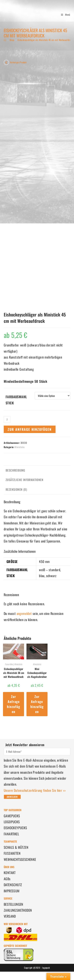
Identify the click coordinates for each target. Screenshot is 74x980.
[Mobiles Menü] (64, 15)
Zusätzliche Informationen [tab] (24, 480)
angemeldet (24, 613)
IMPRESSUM (12, 891)
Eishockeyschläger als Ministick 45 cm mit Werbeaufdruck (45, 40)
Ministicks (20, 447)
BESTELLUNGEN (14, 904)
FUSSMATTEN (12, 853)
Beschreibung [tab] (15, 470)
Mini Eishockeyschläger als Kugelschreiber (37, 673)
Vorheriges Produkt (18, 62)
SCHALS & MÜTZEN (16, 847)
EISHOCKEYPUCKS (15, 828)
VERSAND (10, 916)
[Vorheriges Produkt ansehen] (6, 62)
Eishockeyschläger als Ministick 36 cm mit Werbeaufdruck (14, 673)
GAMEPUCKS (12, 816)
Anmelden (12, 797)
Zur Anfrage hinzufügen (30, 429)
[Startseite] (5, 40)
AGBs (7, 879)
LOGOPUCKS (12, 822)
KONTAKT (10, 873)
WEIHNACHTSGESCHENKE (20, 859)
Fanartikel (9, 664)
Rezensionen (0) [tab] (16, 489)
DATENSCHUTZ (13, 885)
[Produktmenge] (7, 419)
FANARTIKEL (11, 834)
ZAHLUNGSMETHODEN (18, 910)
